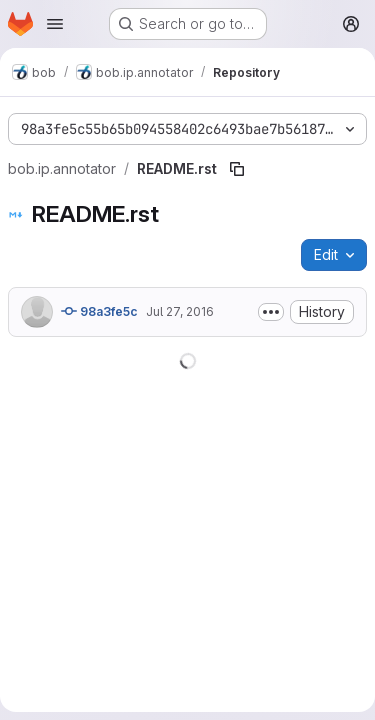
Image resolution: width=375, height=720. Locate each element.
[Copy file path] (237, 169)
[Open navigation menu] (55, 24)
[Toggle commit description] (271, 312)
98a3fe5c (99, 311)
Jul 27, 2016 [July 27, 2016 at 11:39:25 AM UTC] (180, 311)
